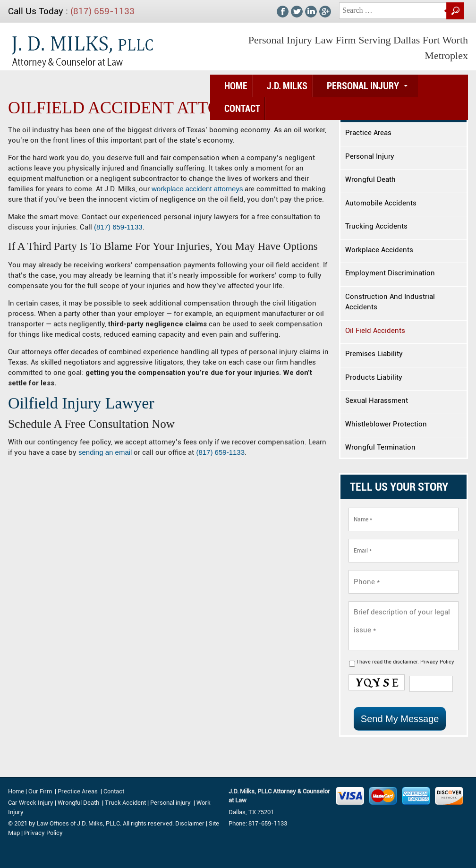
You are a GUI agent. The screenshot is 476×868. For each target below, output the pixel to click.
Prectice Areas (78, 791)
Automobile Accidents (381, 203)
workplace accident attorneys (197, 189)
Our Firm (40, 791)
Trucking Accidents (376, 226)
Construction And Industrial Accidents (390, 302)
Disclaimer (190, 823)
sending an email (105, 452)
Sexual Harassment (377, 400)
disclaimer (405, 662)
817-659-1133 (268, 823)
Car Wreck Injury (31, 803)
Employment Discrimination (390, 273)
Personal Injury (363, 86)
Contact (242, 109)
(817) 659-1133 (102, 11)
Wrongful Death (370, 179)
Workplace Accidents (379, 250)
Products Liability (374, 377)
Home (236, 86)
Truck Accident (125, 803)
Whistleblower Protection (386, 424)
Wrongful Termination (380, 447)
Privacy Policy (437, 662)
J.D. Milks (287, 86)
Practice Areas (368, 133)
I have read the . (405, 662)
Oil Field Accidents (375, 331)
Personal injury (171, 803)
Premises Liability (374, 354)
